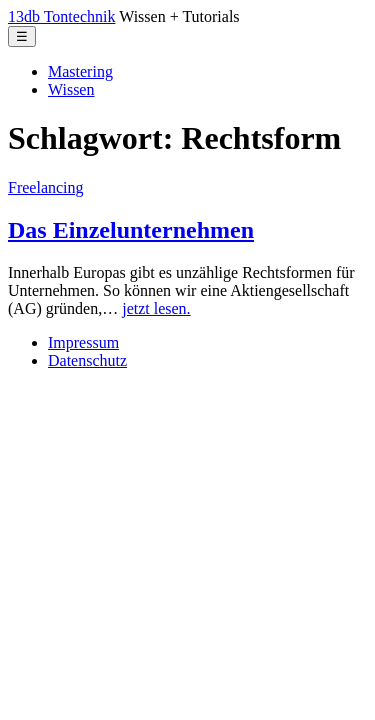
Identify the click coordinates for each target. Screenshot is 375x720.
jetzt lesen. (156, 308)
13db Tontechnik (61, 16)
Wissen (71, 89)
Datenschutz (87, 360)
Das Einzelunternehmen (131, 230)
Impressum (83, 342)
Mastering (80, 71)
